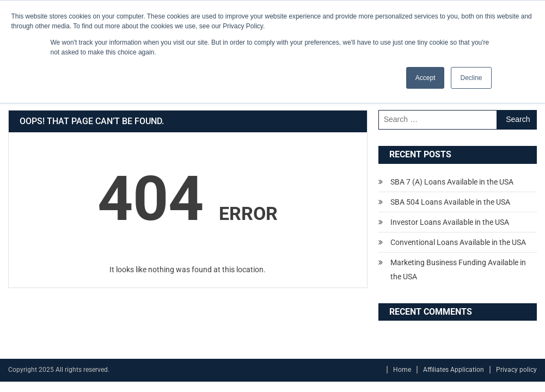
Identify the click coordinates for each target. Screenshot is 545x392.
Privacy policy (516, 370)
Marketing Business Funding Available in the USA (458, 269)
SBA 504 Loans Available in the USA (450, 202)
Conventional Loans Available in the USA (458, 242)
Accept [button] (425, 78)
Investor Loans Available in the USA (450, 222)
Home (402, 370)
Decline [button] (471, 78)
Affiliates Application (454, 370)
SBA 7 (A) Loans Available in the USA (452, 182)
